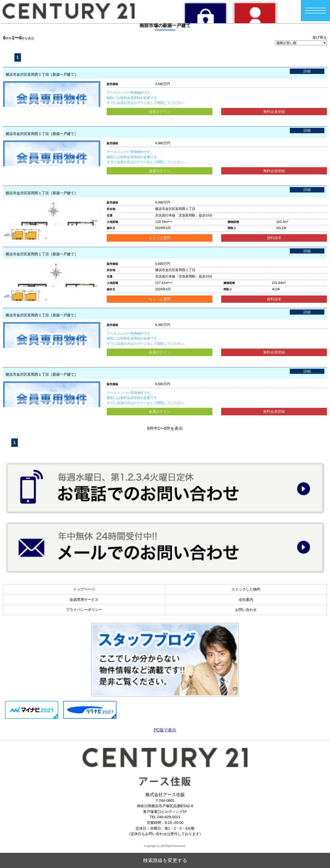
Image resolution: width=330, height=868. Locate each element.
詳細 (307, 71)
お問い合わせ (246, 610)
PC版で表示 (165, 730)
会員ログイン (160, 112)
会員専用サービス (84, 600)
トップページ (84, 589)
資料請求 (274, 238)
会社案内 (246, 600)
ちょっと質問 (160, 238)
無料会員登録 (274, 112)
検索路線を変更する (165, 862)
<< (8, 57)
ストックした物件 (246, 589)
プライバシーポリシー (84, 610)
